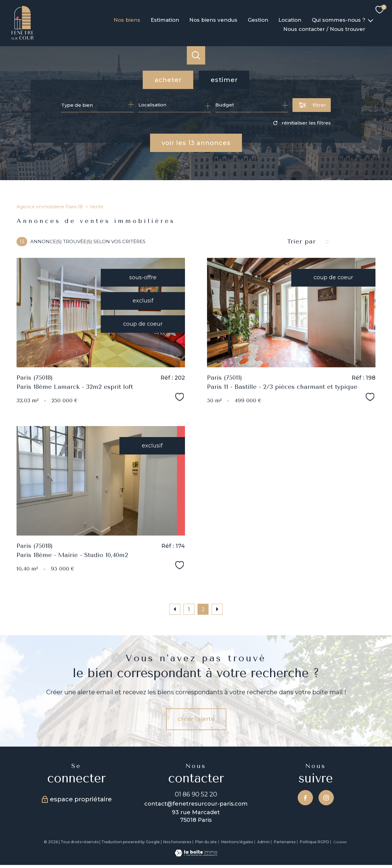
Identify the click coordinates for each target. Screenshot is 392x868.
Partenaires (285, 842)
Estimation (165, 20)
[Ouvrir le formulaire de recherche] (312, 105)
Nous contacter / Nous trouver (324, 29)
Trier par (301, 241)
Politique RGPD (315, 842)
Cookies (340, 842)
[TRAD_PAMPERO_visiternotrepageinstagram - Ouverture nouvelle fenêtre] (326, 798)
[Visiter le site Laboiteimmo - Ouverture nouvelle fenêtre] (196, 855)
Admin (264, 842)
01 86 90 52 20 (196, 794)
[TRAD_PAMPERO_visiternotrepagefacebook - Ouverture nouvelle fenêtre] (305, 798)
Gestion (258, 20)
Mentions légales (237, 842)
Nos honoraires (177, 842)
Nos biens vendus (213, 20)
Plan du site (206, 842)
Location (290, 20)
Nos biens (127, 20)
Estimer (224, 80)
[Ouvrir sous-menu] (371, 20)
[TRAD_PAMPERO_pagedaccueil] (23, 39)
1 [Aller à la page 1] (189, 609)
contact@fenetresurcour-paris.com (196, 804)
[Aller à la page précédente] (175, 609)
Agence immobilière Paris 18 (50, 207)
